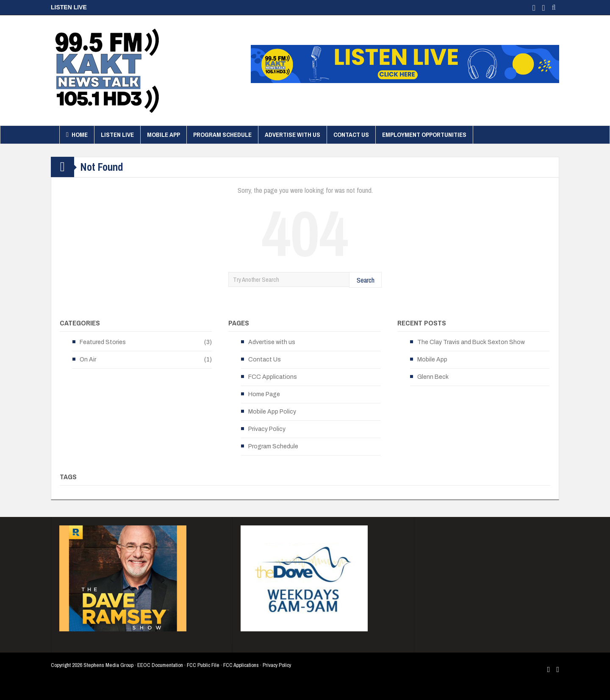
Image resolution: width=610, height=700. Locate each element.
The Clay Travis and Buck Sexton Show (471, 342)
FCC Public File (203, 665)
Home (77, 135)
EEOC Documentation (160, 665)
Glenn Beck (433, 377)
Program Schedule (222, 135)
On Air (88, 360)
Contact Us (351, 135)
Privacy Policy (267, 429)
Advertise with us (293, 135)
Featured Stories (103, 342)
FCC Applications (273, 377)
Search (366, 280)
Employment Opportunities (424, 135)
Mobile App (164, 135)
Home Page (264, 394)
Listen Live (117, 135)
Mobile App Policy (272, 412)
